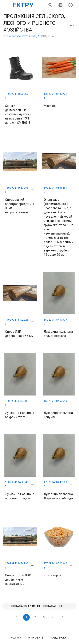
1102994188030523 (17, 96)
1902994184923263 (17, 322)
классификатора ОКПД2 (24, 36)
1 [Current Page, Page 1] (26, 617)
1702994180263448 (56, 566)
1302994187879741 (56, 96)
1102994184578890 (17, 403)
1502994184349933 (17, 566)
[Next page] (63, 617)
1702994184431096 (56, 484)
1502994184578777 (56, 322)
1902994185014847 (56, 190)
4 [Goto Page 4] (53, 617)
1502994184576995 (56, 403)
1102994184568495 (17, 484)
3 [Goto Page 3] (44, 617)
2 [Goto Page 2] (35, 617)
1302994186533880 (17, 190)
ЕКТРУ (23, 5)
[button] (32, 96)
